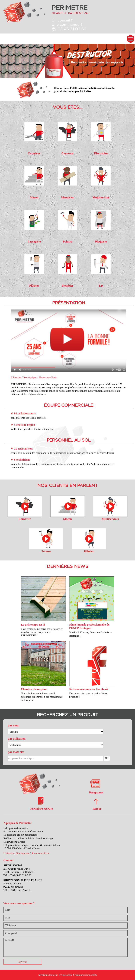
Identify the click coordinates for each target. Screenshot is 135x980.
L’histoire (16, 377)
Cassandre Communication (76, 975)
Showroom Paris (48, 377)
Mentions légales (48, 975)
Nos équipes (30, 377)
